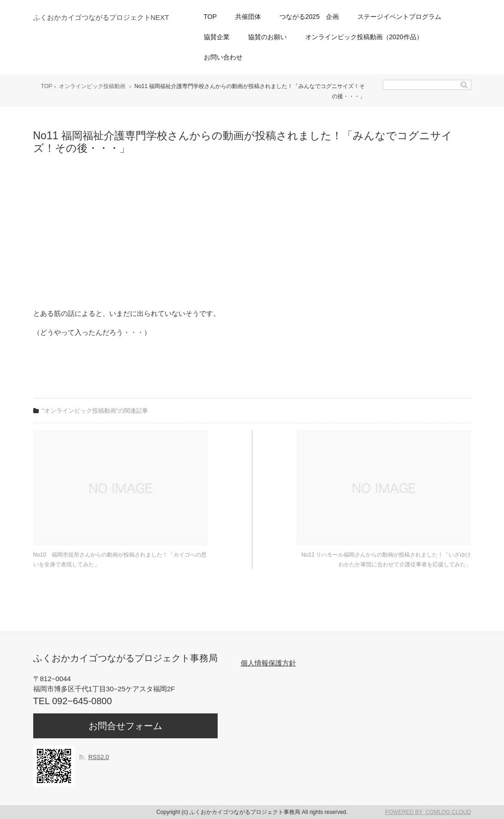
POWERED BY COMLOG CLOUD (428, 812)
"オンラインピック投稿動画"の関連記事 (95, 411)
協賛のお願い (267, 37)
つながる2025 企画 (309, 17)
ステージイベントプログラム (399, 17)
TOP (210, 17)
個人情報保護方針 (268, 663)
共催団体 (248, 17)
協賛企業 (217, 37)
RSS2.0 (99, 757)
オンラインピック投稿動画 (92, 86)
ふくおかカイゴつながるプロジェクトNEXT (101, 17)
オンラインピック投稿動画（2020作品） (364, 37)
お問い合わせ (223, 57)
